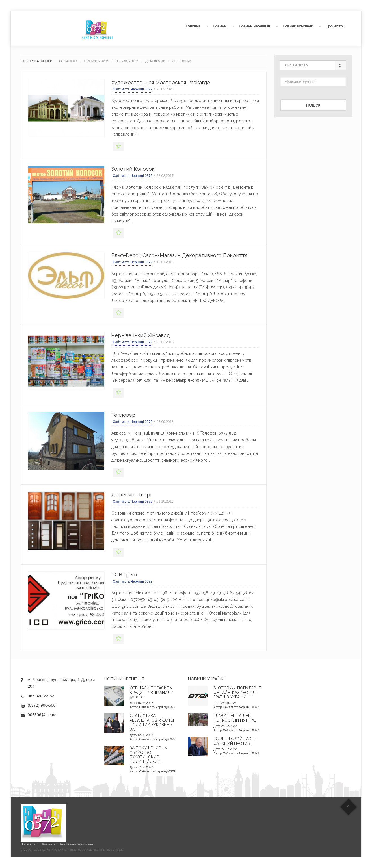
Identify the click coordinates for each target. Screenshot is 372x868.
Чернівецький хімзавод (141, 335)
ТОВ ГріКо (124, 575)
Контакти (49, 844)
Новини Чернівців (255, 26)
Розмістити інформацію (77, 844)
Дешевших (182, 61)
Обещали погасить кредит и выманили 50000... (152, 693)
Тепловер (123, 415)
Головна (193, 26)
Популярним (96, 61)
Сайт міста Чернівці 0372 (133, 89)
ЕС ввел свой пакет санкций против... (235, 741)
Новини (220, 26)
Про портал (29, 844)
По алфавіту (127, 61)
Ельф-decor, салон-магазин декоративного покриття (179, 255)
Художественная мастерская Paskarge (161, 82)
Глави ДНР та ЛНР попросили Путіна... (235, 718)
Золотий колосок (133, 169)
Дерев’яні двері (131, 495)
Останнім (68, 61)
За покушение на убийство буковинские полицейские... (148, 755)
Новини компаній (298, 26)
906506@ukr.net (43, 715)
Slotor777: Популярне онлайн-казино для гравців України (237, 693)
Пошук (313, 105)
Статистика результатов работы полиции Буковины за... (152, 722)
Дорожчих (155, 61)
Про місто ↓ (336, 26)
